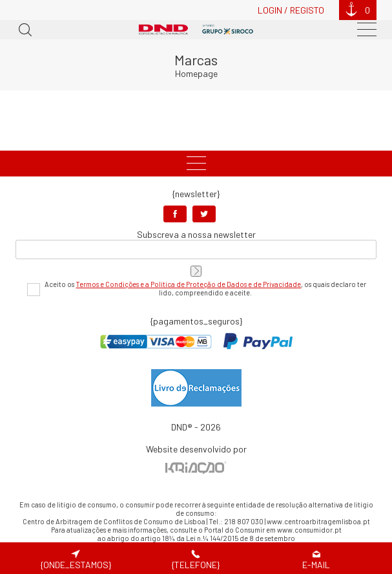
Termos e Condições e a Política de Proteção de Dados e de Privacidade (188, 284)
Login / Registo (291, 10)
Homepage (196, 73)
